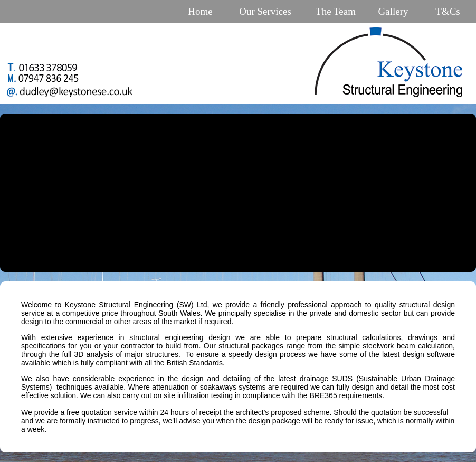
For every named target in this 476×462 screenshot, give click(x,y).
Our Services (265, 11)
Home (200, 11)
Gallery (393, 11)
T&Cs (448, 11)
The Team (336, 11)
